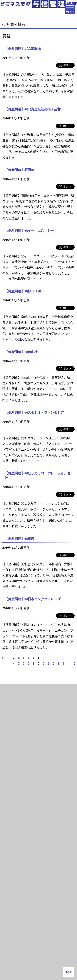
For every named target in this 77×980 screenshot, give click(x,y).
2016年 (9, 798)
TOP (68, 972)
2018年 (9, 774)
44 (14, 661)
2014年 (9, 823)
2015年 (9, 811)
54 (63, 661)
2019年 (9, 761)
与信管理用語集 (15, 859)
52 (53, 661)
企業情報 (39, 945)
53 (58, 661)
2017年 (9, 786)
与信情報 (9, 847)
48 (33, 661)
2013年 (9, 835)
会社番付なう (18, 893)
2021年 (9, 736)
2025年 (9, 724)
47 (29, 661)
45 (19, 661)
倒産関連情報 (13, 700)
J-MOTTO (38, 924)
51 (48, 661)
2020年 (9, 749)
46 (24, 661)
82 (75, 661)
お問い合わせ (39, 966)
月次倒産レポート (16, 689)
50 (43, 661)
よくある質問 (39, 955)
